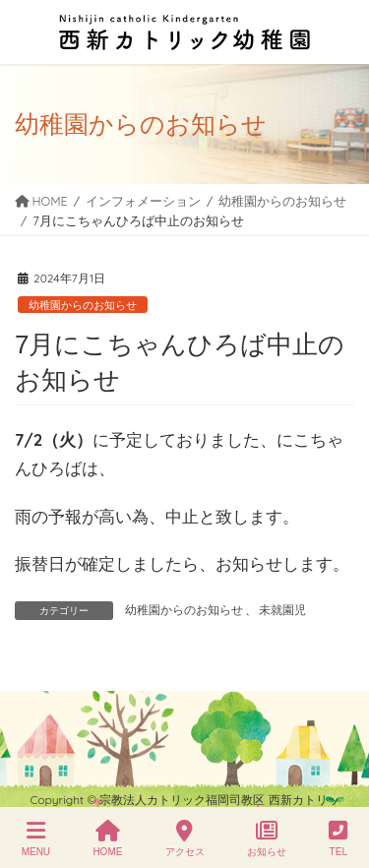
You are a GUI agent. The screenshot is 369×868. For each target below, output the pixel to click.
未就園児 (282, 610)
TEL (338, 838)
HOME (107, 838)
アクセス (185, 838)
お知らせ (267, 838)
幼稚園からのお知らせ (83, 305)
